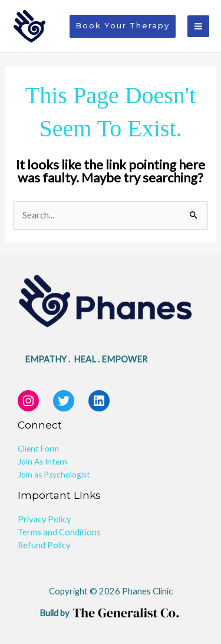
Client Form (38, 449)
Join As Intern (42, 462)
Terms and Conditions (59, 532)
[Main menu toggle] (198, 26)
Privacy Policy (44, 519)
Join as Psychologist (54, 475)
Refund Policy (44, 545)
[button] (123, 26)
